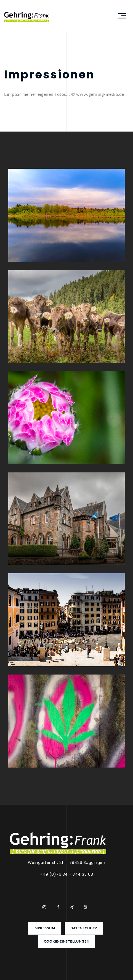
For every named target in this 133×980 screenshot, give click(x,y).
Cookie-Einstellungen (67, 941)
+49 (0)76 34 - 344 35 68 (67, 874)
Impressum (44, 928)
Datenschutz (84, 928)
